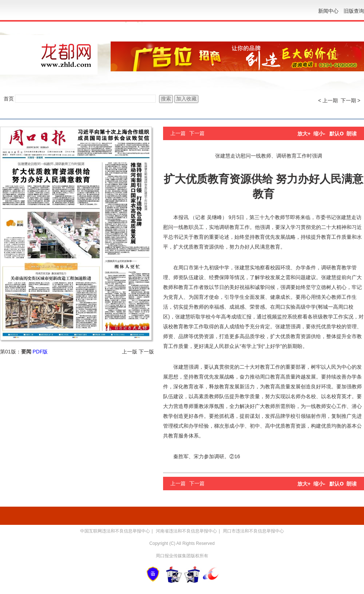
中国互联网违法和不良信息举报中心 (115, 531)
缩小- (319, 134)
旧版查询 (354, 11)
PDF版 (40, 352)
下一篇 (197, 133)
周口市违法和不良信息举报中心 (253, 531)
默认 (337, 134)
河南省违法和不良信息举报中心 (186, 531)
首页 (9, 99)
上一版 (130, 352)
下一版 (146, 352)
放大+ (304, 134)
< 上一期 (328, 100)
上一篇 (178, 133)
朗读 (352, 134)
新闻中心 (328, 11)
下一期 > (351, 100)
